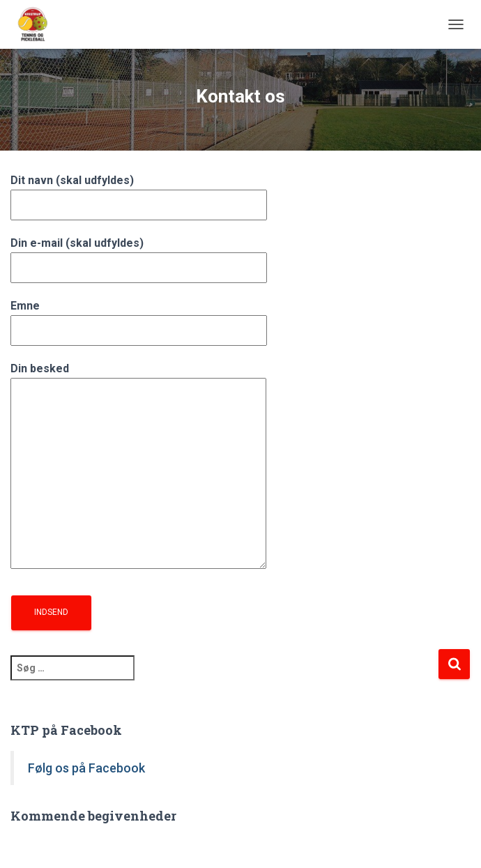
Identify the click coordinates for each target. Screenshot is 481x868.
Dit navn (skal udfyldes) (139, 192)
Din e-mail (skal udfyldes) (139, 255)
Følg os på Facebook (86, 768)
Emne (139, 318)
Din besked (138, 467)
